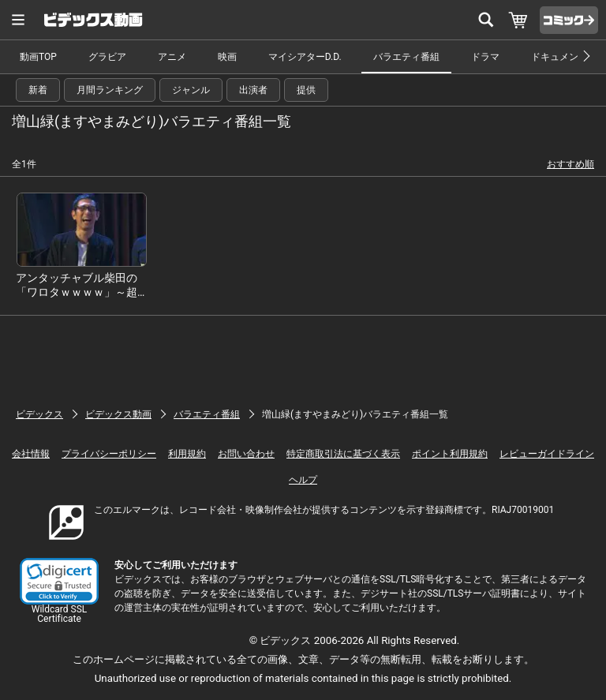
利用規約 (187, 454)
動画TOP (38, 57)
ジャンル (191, 90)
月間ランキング (110, 90)
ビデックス (39, 414)
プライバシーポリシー (109, 454)
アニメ (172, 57)
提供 (306, 90)
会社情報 (31, 454)
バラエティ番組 (406, 57)
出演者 (253, 90)
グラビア (107, 57)
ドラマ (485, 57)
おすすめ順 (570, 164)
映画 (227, 57)
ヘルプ (303, 480)
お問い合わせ (246, 454)
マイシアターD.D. (305, 57)
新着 (38, 90)
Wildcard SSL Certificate (59, 614)
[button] (59, 581)
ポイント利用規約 (450, 454)
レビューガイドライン (547, 454)
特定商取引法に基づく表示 (343, 454)
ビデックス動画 (118, 414)
